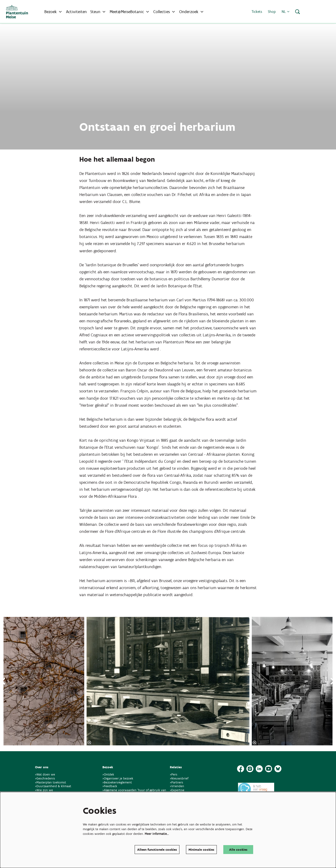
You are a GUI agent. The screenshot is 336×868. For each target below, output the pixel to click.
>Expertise (177, 790)
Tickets (257, 12)
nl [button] (285, 12)
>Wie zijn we (44, 790)
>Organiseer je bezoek (118, 778)
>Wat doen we (45, 774)
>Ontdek (108, 774)
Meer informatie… (157, 834)
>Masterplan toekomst (51, 782)
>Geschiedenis (45, 778)
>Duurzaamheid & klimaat (53, 786)
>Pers (174, 774)
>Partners (177, 782)
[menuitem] (76, 12)
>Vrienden (177, 786)
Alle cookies (238, 849)
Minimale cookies (201, 849)
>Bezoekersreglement (117, 782)
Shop (272, 12)
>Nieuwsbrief (179, 778)
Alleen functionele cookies (157, 849)
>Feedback (110, 786)
